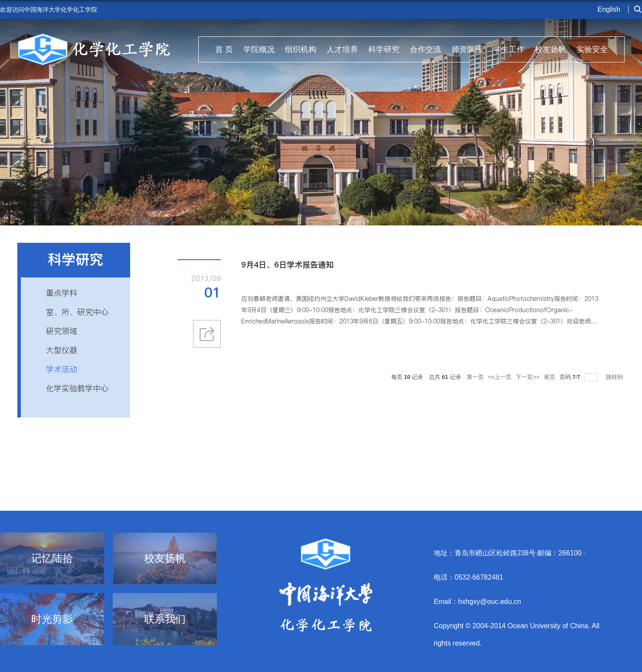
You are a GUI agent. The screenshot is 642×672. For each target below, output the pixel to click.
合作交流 (426, 49)
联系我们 (165, 619)
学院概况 (259, 49)
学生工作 (509, 49)
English (609, 9)
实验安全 (592, 49)
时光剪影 (52, 619)
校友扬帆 (550, 49)
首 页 (224, 49)
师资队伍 (467, 49)
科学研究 (384, 49)
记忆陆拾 (52, 558)
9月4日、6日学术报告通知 (287, 265)
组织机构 (301, 49)
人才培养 (342, 49)
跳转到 (615, 377)
